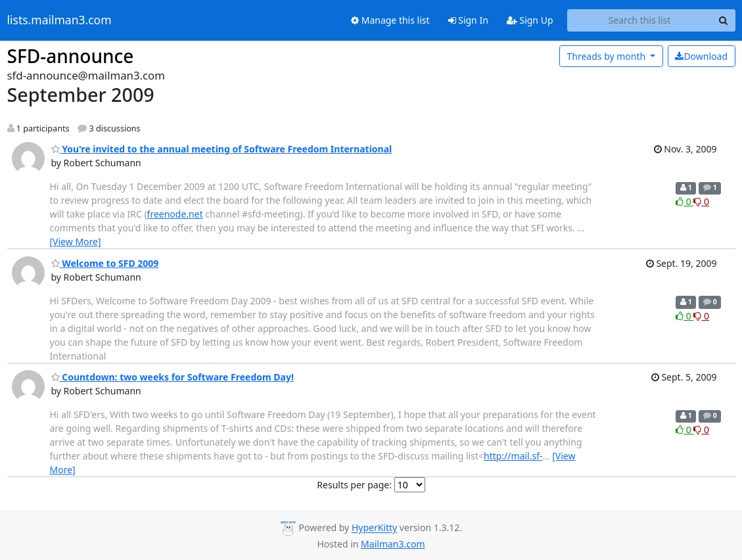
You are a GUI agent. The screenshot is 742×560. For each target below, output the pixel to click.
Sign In (468, 20)
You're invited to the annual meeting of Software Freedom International (222, 149)
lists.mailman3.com (59, 20)
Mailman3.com (393, 544)
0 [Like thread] (684, 201)
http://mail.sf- (513, 456)
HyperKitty (374, 528)
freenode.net (175, 214)
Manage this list (390, 20)
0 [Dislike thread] (701, 201)
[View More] (76, 242)
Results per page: (354, 485)
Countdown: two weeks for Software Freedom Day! (173, 377)
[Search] (724, 20)
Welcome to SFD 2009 (105, 263)
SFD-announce (71, 56)
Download (701, 56)
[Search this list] (640, 20)
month (607, 56)
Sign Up (530, 20)
